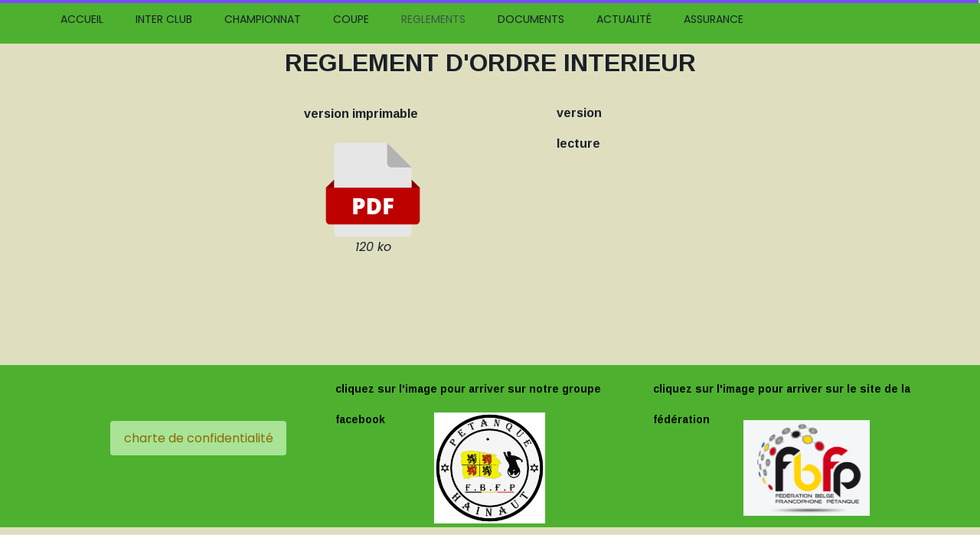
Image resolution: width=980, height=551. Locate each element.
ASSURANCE (714, 19)
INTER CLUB (164, 19)
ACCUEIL (82, 19)
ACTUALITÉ (624, 19)
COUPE (351, 19)
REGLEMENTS (433, 19)
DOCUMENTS (531, 19)
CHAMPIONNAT (263, 19)
